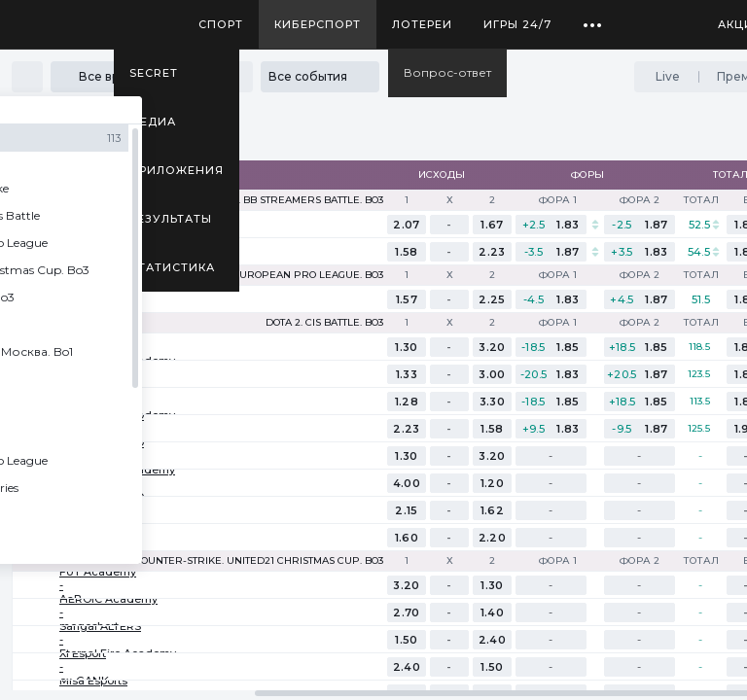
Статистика (172, 267)
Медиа (153, 122)
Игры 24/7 (517, 24)
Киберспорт (318, 24)
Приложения (177, 170)
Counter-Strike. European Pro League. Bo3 (262, 275)
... (593, 17)
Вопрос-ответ (447, 72)
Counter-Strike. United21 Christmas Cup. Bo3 (259, 561)
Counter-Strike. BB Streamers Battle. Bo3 (267, 200)
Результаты (171, 219)
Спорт (221, 24)
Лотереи (422, 24)
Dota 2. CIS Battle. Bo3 (324, 323)
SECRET (154, 73)
